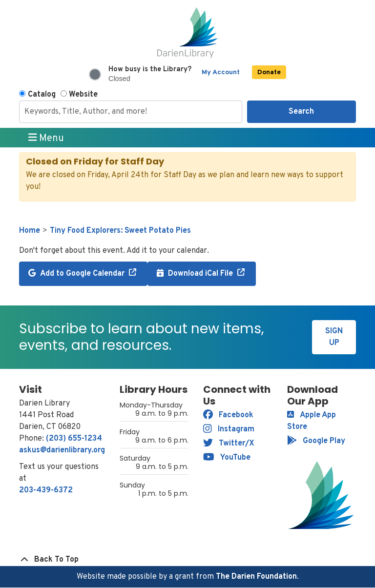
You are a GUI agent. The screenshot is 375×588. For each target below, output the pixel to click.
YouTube (227, 458)
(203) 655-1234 (74, 439)
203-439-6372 (46, 490)
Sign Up (334, 337)
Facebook (228, 415)
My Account (221, 72)
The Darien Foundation (256, 577)
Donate (269, 72)
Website (83, 95)
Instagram (229, 429)
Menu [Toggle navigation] (46, 138)
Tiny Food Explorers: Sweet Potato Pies (120, 231)
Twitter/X (229, 444)
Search (301, 112)
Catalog (42, 95)
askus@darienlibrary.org (62, 450)
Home (30, 231)
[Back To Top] (187, 560)
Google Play (316, 441)
